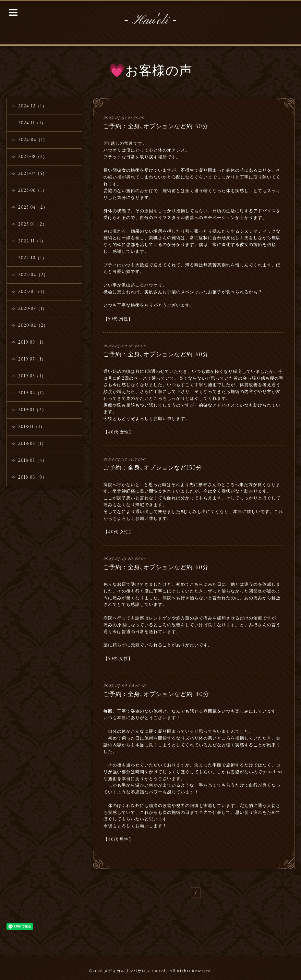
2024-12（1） (32, 106)
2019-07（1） (32, 359)
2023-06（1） (32, 190)
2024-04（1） (33, 140)
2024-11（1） (32, 123)
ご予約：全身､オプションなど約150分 (156, 126)
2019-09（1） (32, 342)
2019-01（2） (32, 410)
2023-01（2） (33, 224)
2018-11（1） (31, 427)
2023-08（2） (33, 157)
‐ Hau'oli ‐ (150, 21)
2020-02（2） (33, 325)
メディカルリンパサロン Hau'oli (135, 971)
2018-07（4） (32, 460)
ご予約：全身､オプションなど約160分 (156, 354)
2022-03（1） (33, 292)
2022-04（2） (33, 275)
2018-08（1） (32, 444)
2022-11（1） (32, 241)
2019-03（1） (32, 376)
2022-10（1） (32, 258)
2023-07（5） (33, 174)
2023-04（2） (33, 207)
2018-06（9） (32, 477)
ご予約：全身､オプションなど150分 (153, 468)
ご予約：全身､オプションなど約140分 (156, 694)
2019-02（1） (32, 393)
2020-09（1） (33, 309)
